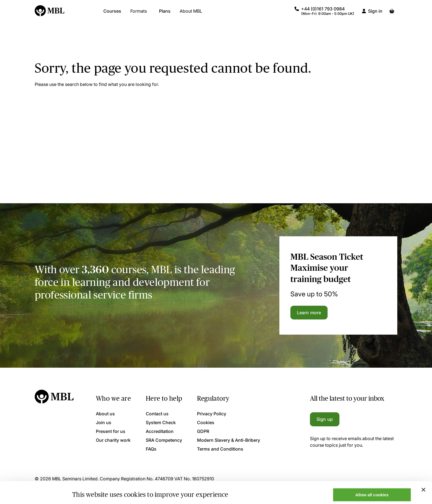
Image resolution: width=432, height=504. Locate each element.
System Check (161, 422)
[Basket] (392, 14)
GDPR (203, 431)
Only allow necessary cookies (372, 490)
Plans (165, 14)
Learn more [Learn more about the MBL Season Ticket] (309, 313)
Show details (85, 491)
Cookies (206, 422)
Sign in (375, 14)
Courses (112, 14)
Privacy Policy (212, 414)
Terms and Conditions (220, 449)
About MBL (191, 14)
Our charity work (113, 440)
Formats (139, 14)
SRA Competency (164, 440)
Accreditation (160, 431)
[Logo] (50, 14)
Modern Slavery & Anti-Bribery (229, 440)
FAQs (151, 449)
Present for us (111, 431)
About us (105, 414)
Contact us (157, 414)
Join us (104, 422)
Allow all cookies (372, 474)
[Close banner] (423, 469)
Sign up (325, 419)
